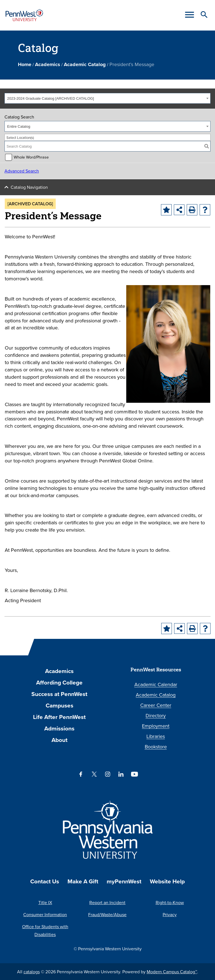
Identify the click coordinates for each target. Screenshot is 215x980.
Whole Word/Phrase (31, 157)
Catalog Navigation (29, 187)
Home (25, 64)
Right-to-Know (170, 902)
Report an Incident (107, 902)
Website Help (167, 881)
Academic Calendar (156, 684)
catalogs (32, 972)
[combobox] (107, 98)
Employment (156, 726)
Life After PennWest (59, 717)
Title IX (45, 902)
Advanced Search (22, 171)
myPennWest (124, 881)
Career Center (156, 705)
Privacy (170, 914)
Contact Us (45, 881)
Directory (156, 715)
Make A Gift (83, 881)
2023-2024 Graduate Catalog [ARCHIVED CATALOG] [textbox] (51, 98)
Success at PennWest (59, 694)
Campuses (59, 705)
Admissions (59, 728)
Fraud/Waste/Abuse (107, 914)
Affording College (59, 682)
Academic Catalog (85, 64)
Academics (48, 64)
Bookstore (156, 747)
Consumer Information (45, 914)
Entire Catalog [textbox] (19, 126)
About (59, 740)
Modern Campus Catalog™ (172, 972)
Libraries (156, 736)
